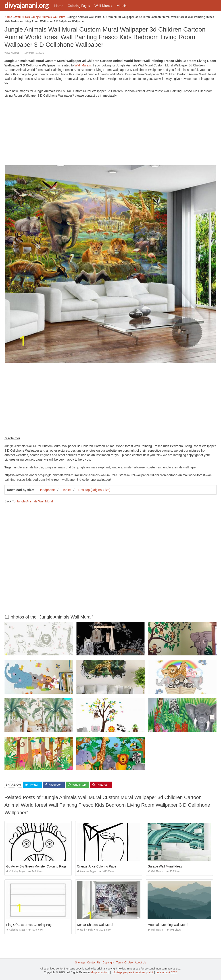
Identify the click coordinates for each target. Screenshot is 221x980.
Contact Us (94, 962)
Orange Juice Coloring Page (97, 866)
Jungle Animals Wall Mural (35, 501)
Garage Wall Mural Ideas (165, 866)
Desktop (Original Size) (94, 490)
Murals (122, 6)
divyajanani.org (27, 5)
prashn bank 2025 (166, 972)
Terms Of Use (124, 962)
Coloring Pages (79, 6)
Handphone (47, 490)
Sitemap (80, 962)
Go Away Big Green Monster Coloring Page (36, 866)
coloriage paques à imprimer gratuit (132, 972)
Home (59, 6)
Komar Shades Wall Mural (95, 925)
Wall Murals (103, 6)
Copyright (108, 962)
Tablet (66, 490)
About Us (140, 962)
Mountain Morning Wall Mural (168, 925)
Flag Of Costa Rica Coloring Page (30, 925)
